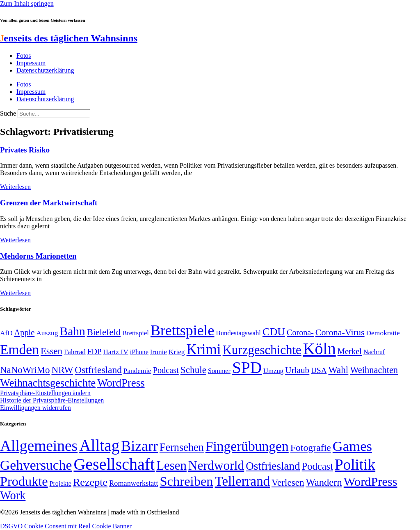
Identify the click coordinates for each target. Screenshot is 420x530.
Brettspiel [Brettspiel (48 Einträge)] (136, 333)
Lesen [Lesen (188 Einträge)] (171, 465)
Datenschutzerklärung (45, 70)
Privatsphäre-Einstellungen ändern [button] (45, 393)
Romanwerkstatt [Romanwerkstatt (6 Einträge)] (134, 483)
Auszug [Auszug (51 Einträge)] (47, 333)
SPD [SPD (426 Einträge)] (247, 367)
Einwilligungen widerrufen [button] (35, 408)
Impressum (31, 63)
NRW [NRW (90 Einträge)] (62, 370)
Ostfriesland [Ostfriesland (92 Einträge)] (98, 370)
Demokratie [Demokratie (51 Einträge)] (383, 333)
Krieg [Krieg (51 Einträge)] (177, 352)
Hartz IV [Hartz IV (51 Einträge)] (115, 352)
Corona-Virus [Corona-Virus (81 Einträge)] (340, 332)
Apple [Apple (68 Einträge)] (25, 332)
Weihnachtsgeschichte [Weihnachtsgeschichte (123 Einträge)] (48, 383)
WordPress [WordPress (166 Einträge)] (371, 482)
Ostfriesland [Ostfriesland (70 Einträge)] (273, 466)
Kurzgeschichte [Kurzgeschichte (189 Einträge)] (262, 350)
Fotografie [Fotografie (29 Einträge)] (311, 448)
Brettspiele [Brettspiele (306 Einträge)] (183, 330)
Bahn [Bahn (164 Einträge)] (73, 331)
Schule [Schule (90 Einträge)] (193, 370)
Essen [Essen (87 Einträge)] (51, 351)
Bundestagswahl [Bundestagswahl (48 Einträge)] (239, 333)
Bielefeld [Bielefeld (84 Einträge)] (104, 332)
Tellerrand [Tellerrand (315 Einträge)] (242, 481)
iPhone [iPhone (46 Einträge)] (139, 352)
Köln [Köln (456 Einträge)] (320, 349)
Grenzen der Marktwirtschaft (49, 203)
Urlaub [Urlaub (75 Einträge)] (297, 370)
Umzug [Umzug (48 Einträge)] (273, 371)
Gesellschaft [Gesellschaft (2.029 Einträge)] (114, 464)
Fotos (24, 56)
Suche (8, 113)
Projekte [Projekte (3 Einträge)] (60, 483)
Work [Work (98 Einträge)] (13, 495)
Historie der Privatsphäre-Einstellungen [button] (52, 400)
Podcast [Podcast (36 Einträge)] (317, 466)
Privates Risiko (25, 150)
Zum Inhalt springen (27, 3)
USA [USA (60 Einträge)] (319, 370)
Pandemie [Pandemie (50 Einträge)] (137, 371)
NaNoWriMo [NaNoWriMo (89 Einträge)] (25, 370)
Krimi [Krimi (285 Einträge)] (204, 349)
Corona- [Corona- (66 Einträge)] (300, 332)
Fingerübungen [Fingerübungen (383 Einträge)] (247, 446)
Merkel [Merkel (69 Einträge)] (350, 351)
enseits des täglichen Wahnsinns (69, 38)
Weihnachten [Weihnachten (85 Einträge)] (374, 370)
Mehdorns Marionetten (38, 256)
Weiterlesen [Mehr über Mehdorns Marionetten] (15, 293)
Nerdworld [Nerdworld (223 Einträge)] (216, 465)
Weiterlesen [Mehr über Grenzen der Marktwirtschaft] (15, 240)
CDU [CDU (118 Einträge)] (274, 332)
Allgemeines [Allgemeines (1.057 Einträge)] (39, 446)
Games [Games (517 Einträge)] (352, 446)
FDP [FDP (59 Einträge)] (95, 351)
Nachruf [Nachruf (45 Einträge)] (374, 352)
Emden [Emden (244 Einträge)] (19, 349)
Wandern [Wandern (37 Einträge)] (324, 482)
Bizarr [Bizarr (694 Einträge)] (139, 446)
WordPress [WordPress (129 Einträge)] (121, 383)
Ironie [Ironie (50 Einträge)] (159, 352)
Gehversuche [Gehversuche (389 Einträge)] (36, 465)
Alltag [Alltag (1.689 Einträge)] (99, 445)
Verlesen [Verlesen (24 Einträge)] (288, 482)
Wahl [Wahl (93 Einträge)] (338, 370)
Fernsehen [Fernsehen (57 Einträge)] (182, 447)
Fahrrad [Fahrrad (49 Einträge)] (75, 352)
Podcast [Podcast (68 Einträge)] (166, 370)
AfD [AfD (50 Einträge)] (6, 333)
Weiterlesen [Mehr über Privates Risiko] (15, 187)
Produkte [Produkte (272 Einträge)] (24, 481)
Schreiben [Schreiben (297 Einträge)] (186, 481)
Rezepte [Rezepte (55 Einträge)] (90, 482)
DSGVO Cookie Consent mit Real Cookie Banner (66, 526)
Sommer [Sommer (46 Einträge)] (219, 371)
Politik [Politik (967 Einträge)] (355, 465)
